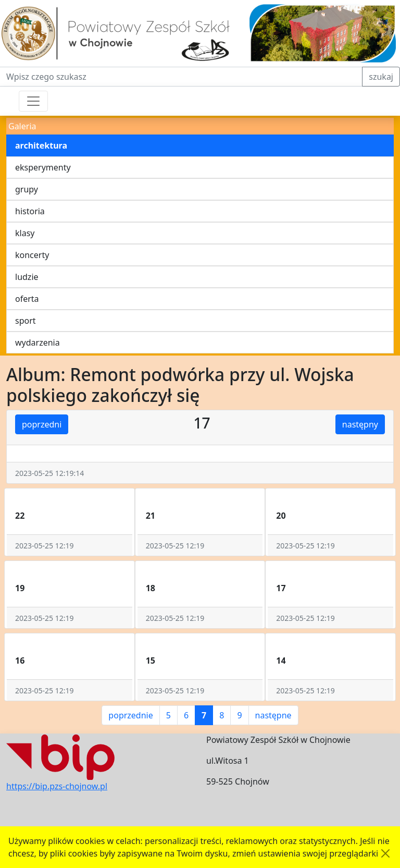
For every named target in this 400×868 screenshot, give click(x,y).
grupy (27, 189)
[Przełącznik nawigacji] (33, 101)
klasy (25, 233)
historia (30, 211)
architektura (41, 145)
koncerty (32, 255)
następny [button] (360, 424)
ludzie (27, 277)
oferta (27, 299)
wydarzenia (37, 343)
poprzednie (130, 715)
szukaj (381, 77)
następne (273, 715)
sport (26, 321)
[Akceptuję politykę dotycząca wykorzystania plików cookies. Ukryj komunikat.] (385, 853)
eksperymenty (43, 167)
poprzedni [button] (42, 424)
